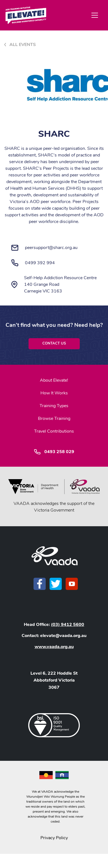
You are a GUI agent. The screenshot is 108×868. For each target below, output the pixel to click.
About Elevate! (54, 380)
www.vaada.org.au (54, 647)
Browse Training (54, 418)
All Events (23, 45)
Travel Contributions (54, 431)
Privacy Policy (54, 838)
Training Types (54, 406)
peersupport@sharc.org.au (51, 248)
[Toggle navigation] (95, 15)
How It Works (54, 393)
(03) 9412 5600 (68, 625)
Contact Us (54, 343)
